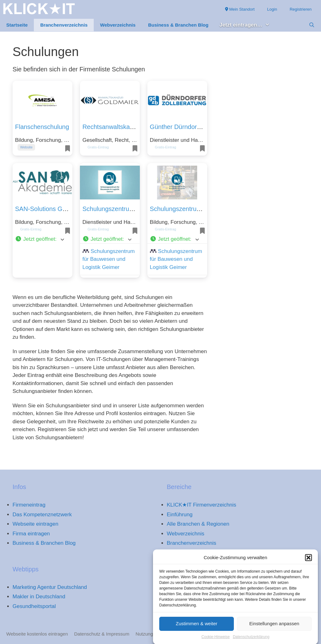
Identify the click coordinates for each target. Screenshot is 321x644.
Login (272, 9)
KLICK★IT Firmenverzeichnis (202, 505)
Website (26, 147)
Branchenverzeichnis (64, 25)
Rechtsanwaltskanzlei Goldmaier (128, 127)
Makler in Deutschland (39, 597)
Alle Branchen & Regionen (198, 524)
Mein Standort (240, 9)
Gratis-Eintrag (98, 147)
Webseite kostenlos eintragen (37, 634)
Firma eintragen (31, 534)
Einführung (180, 515)
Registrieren (301, 9)
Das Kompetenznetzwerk (42, 515)
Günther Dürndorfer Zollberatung (195, 127)
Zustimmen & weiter (197, 629)
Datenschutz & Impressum (102, 634)
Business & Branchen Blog (178, 25)
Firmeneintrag (29, 505)
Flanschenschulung (42, 127)
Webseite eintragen (35, 524)
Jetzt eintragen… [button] (248, 25)
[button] (308, 563)
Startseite (17, 25)
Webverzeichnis (118, 25)
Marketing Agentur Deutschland (50, 587)
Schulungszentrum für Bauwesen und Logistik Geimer (109, 259)
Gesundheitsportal (34, 606)
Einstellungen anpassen (274, 629)
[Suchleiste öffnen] (312, 25)
